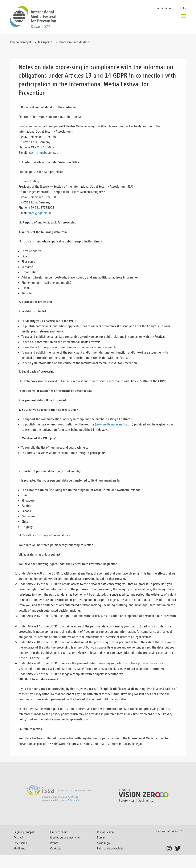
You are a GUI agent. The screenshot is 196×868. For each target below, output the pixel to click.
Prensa (54, 843)
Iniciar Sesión (164, 8)
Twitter (179, 849)
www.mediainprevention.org (114, 424)
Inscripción (45, 42)
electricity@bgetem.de (43, 153)
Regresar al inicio (167, 831)
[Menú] (183, 17)
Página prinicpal (20, 42)
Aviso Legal (104, 843)
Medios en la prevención (65, 837)
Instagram (170, 849)
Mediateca (20, 848)
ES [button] (185, 8)
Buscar (101, 837)
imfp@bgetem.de (40, 213)
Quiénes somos (59, 832)
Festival (18, 837)
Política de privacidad (110, 848)
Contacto (56, 848)
